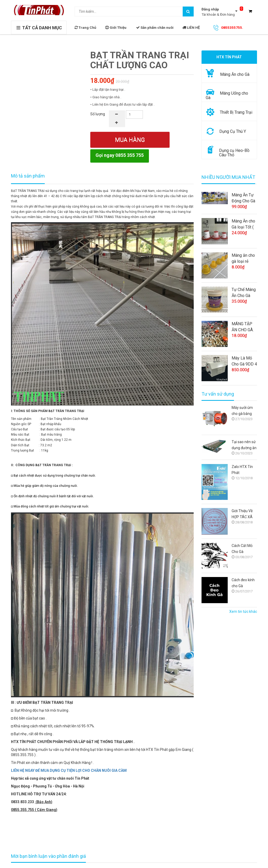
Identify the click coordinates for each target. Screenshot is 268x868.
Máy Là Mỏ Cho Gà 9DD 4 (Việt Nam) (244, 361)
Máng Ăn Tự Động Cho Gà (243, 198)
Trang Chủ (85, 27)
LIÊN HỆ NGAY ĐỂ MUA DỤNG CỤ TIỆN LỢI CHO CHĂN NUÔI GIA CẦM (69, 770)
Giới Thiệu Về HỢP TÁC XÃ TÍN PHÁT (242, 514)
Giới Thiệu (116, 27)
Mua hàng (130, 140)
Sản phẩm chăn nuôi (155, 27)
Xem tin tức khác (243, 612)
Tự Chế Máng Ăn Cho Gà (244, 293)
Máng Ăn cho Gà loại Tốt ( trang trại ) (243, 224)
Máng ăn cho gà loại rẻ (243, 258)
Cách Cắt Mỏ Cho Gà (242, 549)
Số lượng (98, 114)
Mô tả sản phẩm (28, 176)
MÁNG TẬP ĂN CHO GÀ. (243, 327)
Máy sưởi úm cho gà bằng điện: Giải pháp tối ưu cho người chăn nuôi (243, 411)
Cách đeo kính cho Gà (243, 583)
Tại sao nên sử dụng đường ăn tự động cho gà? (244, 445)
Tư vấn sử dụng (218, 394)
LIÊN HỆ (191, 27)
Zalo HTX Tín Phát (242, 470)
